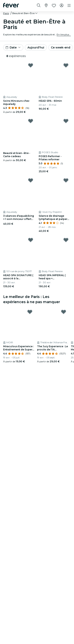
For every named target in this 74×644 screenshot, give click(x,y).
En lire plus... (64, 34)
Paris (6, 13)
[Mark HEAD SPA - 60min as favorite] (66, 65)
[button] (25, 13)
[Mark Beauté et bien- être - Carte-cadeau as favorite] (31, 121)
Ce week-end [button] (61, 47)
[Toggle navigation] (69, 6)
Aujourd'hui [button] (36, 47)
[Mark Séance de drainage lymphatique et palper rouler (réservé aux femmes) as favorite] (66, 180)
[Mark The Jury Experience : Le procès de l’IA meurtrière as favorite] (64, 312)
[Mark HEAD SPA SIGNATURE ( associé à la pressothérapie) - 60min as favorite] (31, 240)
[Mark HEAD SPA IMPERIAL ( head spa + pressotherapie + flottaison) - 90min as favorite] (66, 240)
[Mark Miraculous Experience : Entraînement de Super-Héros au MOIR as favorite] (30, 312)
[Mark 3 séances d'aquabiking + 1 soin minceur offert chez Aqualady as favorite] (31, 180)
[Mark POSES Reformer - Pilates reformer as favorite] (66, 121)
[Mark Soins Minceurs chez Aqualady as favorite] (31, 65)
